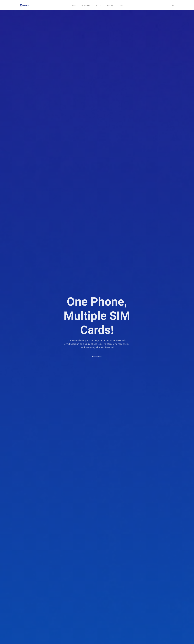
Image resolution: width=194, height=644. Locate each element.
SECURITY (86, 5)
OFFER (98, 5)
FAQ (122, 5)
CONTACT (111, 5)
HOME (73, 5)
